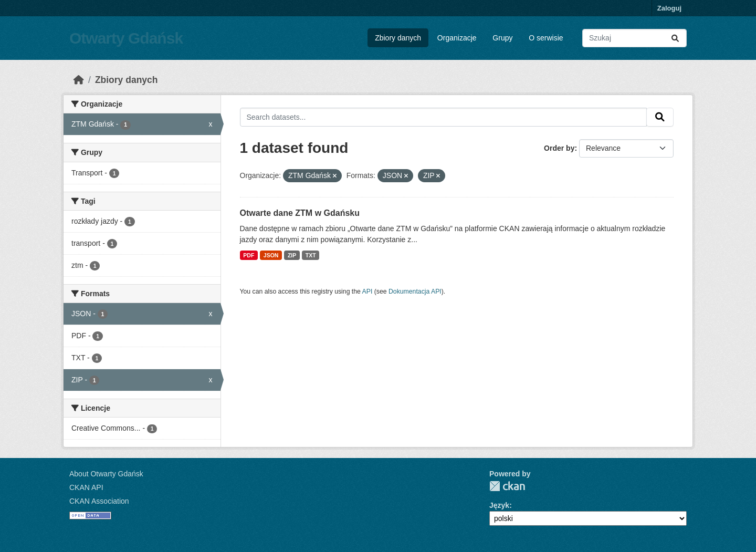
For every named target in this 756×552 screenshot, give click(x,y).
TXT (311, 255)
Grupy (502, 38)
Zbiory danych (398, 38)
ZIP (292, 255)
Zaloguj (669, 8)
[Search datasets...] (634, 38)
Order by (559, 148)
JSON (271, 255)
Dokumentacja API (415, 291)
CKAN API (86, 487)
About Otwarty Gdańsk (106, 474)
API (367, 291)
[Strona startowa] (79, 80)
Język (499, 505)
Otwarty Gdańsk (126, 38)
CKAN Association (99, 501)
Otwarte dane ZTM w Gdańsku (300, 213)
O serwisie (546, 38)
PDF (249, 255)
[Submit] (675, 38)
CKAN (507, 486)
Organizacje (457, 38)
